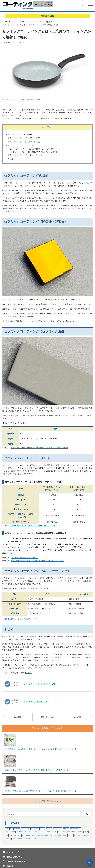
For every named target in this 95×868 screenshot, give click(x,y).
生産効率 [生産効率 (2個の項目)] (41, 835)
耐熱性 (38, 99)
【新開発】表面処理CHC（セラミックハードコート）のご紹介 (32, 526)
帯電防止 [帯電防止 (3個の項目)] (74, 832)
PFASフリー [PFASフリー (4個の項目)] (17, 829)
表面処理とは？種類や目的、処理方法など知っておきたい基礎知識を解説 (39, 448)
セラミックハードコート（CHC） (21, 145)
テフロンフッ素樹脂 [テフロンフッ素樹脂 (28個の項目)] (10, 832)
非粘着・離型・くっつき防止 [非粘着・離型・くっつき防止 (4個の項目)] (31, 839)
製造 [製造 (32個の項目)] (76, 835)
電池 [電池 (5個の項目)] (14, 839)
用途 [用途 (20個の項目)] (51, 835)
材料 (28, 99)
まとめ (10, 159)
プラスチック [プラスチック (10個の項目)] (27, 832)
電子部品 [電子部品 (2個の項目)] (81, 835)
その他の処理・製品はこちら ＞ (47, 801)
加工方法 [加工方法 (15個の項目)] (54, 832)
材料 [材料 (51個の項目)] (7, 835)
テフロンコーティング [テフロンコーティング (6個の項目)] (76, 829)
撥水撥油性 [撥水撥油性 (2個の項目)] (80, 832)
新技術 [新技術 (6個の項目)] (87, 832)
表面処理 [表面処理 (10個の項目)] (71, 835)
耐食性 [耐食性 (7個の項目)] (60, 835)
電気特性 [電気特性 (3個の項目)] (87, 835)
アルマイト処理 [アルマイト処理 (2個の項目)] (35, 829)
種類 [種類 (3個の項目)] (55, 835)
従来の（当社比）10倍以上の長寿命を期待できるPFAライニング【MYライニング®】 (37, 770)
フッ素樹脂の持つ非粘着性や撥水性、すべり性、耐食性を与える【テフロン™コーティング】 (41, 749)
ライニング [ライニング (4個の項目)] (42, 832)
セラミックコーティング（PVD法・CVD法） (25, 138)
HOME (5, 22)
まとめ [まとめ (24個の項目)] (28, 829)
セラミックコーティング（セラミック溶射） (25, 142)
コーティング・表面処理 (40, 22)
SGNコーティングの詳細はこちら (36, 702)
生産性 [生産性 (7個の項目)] (46, 835)
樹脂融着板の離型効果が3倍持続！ (24, 558)
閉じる (50, 127)
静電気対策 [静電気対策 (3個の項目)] (20, 839)
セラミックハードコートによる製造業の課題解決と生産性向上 (33, 152)
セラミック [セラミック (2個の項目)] (66, 829)
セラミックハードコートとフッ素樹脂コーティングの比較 (32, 149)
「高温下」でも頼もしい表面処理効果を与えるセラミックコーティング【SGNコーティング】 (41, 791)
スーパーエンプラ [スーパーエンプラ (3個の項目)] (58, 829)
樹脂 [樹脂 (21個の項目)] (19, 835)
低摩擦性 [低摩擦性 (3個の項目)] (48, 832)
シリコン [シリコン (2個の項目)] (42, 829)
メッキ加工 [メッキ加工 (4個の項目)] (35, 832)
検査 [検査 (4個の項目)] (11, 835)
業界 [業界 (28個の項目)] (15, 835)
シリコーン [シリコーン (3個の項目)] (49, 829)
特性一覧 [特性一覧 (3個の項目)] (35, 835)
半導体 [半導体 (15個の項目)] (60, 832)
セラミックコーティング (16, 99)
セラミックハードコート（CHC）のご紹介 (40, 684)
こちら (29, 673)
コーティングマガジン (19, 22)
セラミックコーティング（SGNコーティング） (26, 155)
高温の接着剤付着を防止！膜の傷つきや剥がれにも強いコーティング (38, 561)
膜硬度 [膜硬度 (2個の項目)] (65, 835)
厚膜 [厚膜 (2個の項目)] (65, 832)
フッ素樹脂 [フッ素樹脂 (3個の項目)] (20, 832)
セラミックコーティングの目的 (20, 134)
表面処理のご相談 (47, 16)
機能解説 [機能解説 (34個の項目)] (29, 835)
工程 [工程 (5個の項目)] (69, 832)
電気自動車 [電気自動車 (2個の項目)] (8, 839)
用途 (33, 99)
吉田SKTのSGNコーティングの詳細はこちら (19, 619)
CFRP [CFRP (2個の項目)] (7, 829)
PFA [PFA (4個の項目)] (11, 829)
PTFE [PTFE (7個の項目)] (23, 829)
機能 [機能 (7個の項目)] (24, 835)
